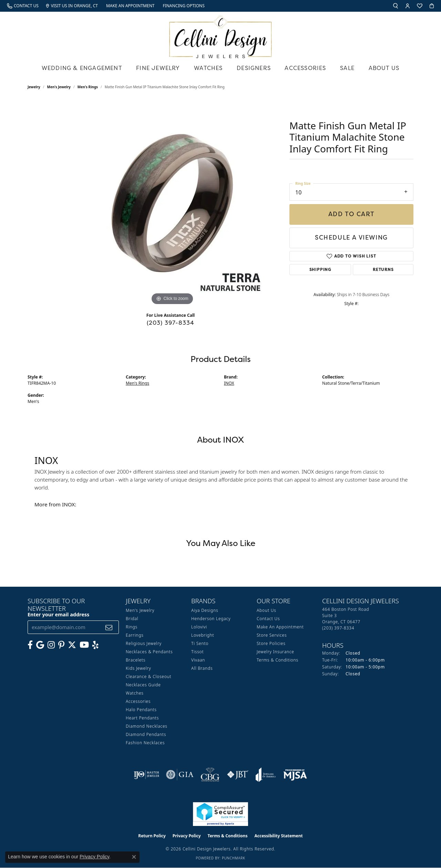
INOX (229, 383)
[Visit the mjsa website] (295, 775)
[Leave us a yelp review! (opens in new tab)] (95, 645)
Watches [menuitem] (135, 693)
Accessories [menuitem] (138, 701)
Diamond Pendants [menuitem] (146, 734)
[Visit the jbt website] (238, 775)
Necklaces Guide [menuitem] (143, 685)
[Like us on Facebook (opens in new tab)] (30, 645)
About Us (384, 68)
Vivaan (198, 660)
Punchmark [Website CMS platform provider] (234, 858)
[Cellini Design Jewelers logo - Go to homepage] (220, 35)
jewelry (34, 87)
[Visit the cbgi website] (210, 775)
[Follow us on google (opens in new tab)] (40, 645)
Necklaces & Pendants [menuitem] (149, 652)
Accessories (305, 68)
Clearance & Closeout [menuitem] (148, 677)
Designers (254, 68)
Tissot (197, 652)
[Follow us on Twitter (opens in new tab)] (72, 645)
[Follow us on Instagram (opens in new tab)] (51, 645)
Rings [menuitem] (132, 627)
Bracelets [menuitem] (136, 660)
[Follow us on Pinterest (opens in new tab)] (61, 645)
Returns (383, 269)
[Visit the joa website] (266, 775)
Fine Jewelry (158, 68)
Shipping (320, 269)
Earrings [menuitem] (135, 635)
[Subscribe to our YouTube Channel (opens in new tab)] (84, 645)
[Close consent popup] (134, 857)
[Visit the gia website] (180, 775)
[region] (172, 203)
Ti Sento (200, 643)
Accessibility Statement (278, 836)
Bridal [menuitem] (132, 619)
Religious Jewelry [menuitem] (144, 643)
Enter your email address (58, 614)
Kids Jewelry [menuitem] (138, 668)
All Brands (202, 668)
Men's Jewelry (59, 87)
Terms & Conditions (278, 660)
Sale (347, 68)
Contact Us (268, 619)
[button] (396, 6)
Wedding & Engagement (82, 68)
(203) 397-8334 (171, 323)
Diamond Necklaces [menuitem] (147, 726)
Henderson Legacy (211, 619)
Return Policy (152, 836)
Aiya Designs (205, 610)
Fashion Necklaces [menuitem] (145, 743)
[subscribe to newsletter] (109, 627)
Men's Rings (88, 87)
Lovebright (203, 635)
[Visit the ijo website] (147, 775)
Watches (208, 68)
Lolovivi (199, 627)
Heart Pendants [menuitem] (142, 718)
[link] (23, 6)
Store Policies (271, 643)
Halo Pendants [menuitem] (141, 710)
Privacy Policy (187, 836)
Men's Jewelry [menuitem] (140, 610)
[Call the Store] (338, 628)
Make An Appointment (280, 627)
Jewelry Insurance (275, 652)
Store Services (272, 635)
